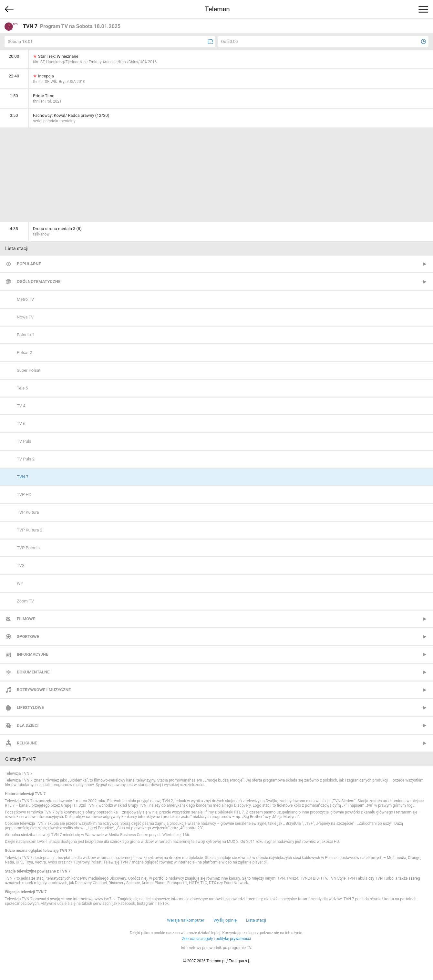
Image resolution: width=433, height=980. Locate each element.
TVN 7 (23, 477)
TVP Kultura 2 (30, 530)
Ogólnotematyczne (39, 282)
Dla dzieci (28, 725)
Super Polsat (29, 370)
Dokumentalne (33, 672)
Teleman (217, 9)
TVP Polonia (28, 548)
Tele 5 (22, 388)
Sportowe (28, 636)
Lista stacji (256, 920)
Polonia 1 (26, 335)
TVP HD (24, 495)
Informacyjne (32, 654)
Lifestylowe (30, 707)
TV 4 (21, 406)
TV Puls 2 (26, 459)
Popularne (29, 264)
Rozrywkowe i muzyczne (44, 690)
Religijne (27, 743)
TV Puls (24, 441)
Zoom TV (25, 601)
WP (20, 583)
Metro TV (25, 299)
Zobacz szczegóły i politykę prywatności (217, 939)
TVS (21, 566)
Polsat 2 (24, 353)
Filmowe (26, 619)
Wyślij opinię (225, 920)
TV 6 (21, 424)
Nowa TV (25, 317)
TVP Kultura (28, 512)
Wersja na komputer (186, 920)
